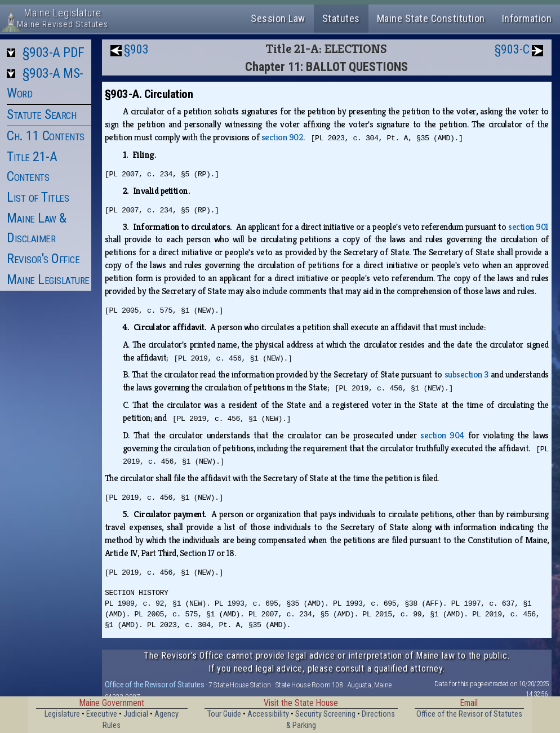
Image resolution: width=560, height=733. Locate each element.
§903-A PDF (54, 52)
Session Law (278, 18)
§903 (136, 49)
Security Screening (325, 714)
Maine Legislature (48, 279)
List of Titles (38, 197)
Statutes (341, 18)
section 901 (528, 227)
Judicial (136, 714)
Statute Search (41, 114)
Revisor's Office (43, 259)
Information (527, 18)
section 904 (442, 435)
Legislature (62, 714)
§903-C (512, 49)
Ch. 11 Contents (46, 136)
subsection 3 (466, 374)
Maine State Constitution (431, 18)
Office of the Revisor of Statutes (155, 685)
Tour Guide (224, 714)
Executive (102, 714)
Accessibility (268, 714)
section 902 (283, 137)
